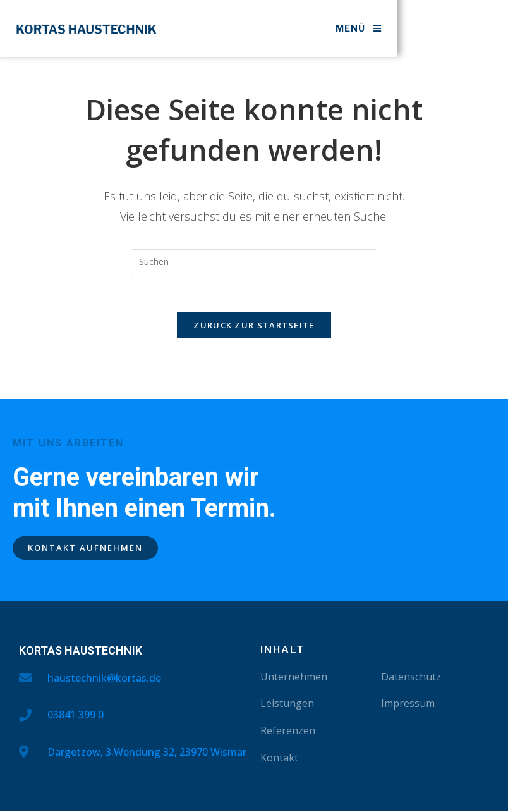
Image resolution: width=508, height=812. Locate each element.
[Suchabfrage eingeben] (254, 262)
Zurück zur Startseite (254, 326)
